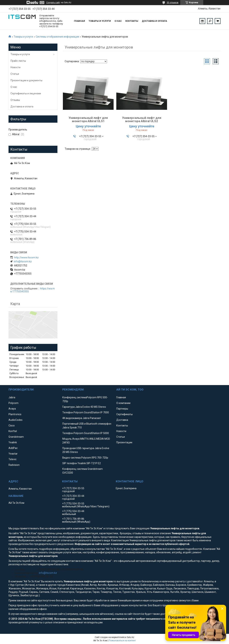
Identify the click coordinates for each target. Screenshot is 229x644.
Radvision (14, 465)
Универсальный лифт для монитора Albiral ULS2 (142, 119)
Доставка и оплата (154, 21)
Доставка (122, 420)
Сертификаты (124, 414)
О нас (118, 21)
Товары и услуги (100, 21)
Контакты (132, 21)
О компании (123, 403)
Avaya (12, 409)
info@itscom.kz (23, 261)
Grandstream (16, 437)
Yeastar (13, 454)
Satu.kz (131, 637)
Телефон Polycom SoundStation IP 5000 (86, 433)
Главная (79, 21)
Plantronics (15, 414)
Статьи (15, 74)
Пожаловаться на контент (122, 641)
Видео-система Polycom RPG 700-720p (85, 458)
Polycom (13, 403)
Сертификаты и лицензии (26, 93)
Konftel (13, 431)
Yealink (13, 442)
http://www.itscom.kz (26, 257)
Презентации (124, 442)
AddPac (13, 448)
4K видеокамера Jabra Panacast (82, 418)
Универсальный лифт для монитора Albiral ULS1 (88, 119)
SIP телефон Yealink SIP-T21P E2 (82, 463)
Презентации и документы (26, 80)
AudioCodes (15, 420)
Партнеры (122, 409)
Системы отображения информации (57, 37)
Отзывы (15, 100)
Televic (13, 459)
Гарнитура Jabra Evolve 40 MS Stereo (84, 407)
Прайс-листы (18, 61)
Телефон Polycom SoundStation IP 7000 (86, 412)
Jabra (12, 397)
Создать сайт (53, 3)
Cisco (12, 426)
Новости (15, 67)
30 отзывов (173, 3)
